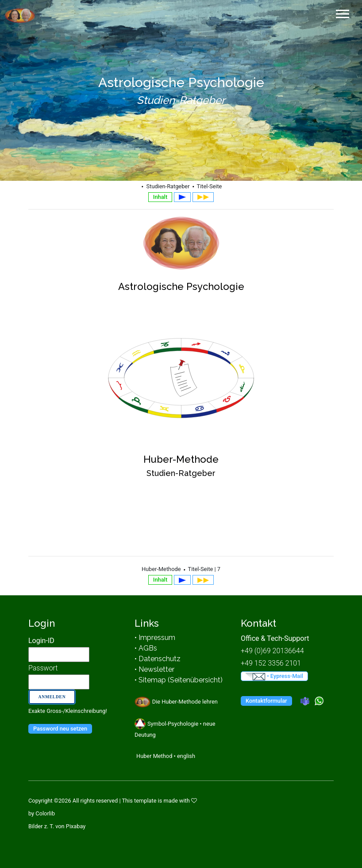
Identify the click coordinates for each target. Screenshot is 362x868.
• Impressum (155, 638)
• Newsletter (154, 669)
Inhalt (160, 197)
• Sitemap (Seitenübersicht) (179, 680)
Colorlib (45, 813)
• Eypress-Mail (274, 677)
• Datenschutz (158, 659)
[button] (342, 12)
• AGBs (146, 648)
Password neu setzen (60, 729)
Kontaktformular (266, 701)
